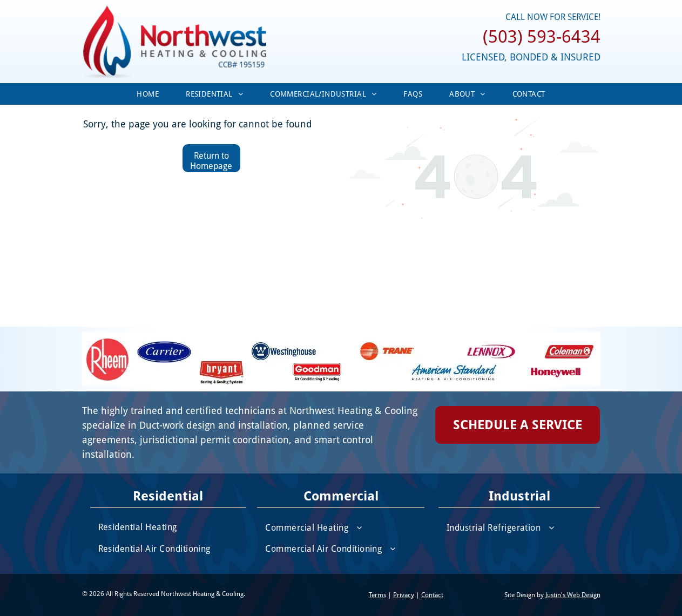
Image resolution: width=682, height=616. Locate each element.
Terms (377, 595)
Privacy (404, 595)
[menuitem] (148, 94)
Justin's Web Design (573, 595)
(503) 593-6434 (542, 37)
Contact (432, 595)
